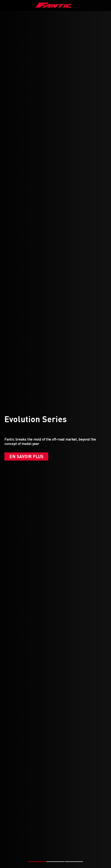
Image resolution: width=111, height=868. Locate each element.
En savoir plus (26, 456)
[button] (37, 862)
